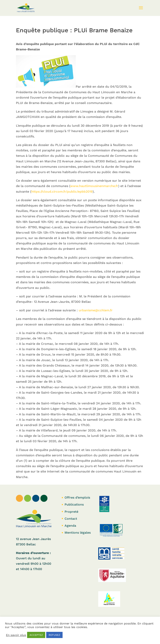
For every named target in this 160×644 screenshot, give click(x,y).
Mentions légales (78, 533)
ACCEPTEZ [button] (36, 635)
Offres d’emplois (77, 497)
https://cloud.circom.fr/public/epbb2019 (62, 192)
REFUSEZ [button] (54, 635)
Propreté (71, 512)
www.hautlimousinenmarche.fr (94, 186)
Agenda (70, 526)
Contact (71, 519)
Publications (74, 504)
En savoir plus (16, 635)
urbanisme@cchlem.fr (96, 310)
